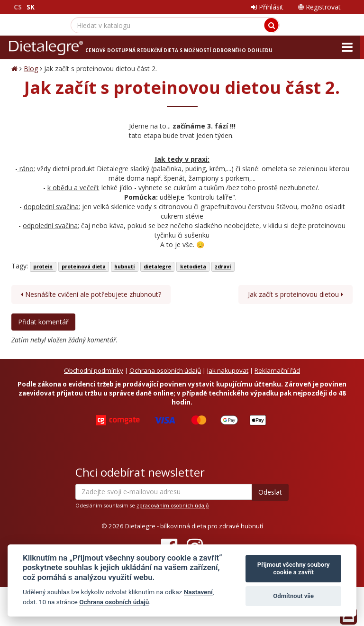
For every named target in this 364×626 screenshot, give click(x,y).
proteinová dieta (84, 267)
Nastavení (198, 592)
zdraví (223, 267)
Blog (31, 69)
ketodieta (193, 267)
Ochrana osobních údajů (165, 370)
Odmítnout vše (293, 596)
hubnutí (124, 267)
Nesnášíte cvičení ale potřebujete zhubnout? (91, 294)
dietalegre (157, 267)
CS (18, 7)
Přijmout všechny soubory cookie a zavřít (294, 568)
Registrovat (319, 7)
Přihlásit (267, 7)
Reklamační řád (277, 370)
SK (31, 7)
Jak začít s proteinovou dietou (296, 294)
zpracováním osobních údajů (173, 506)
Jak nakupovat (228, 370)
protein (43, 267)
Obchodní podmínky (94, 370)
